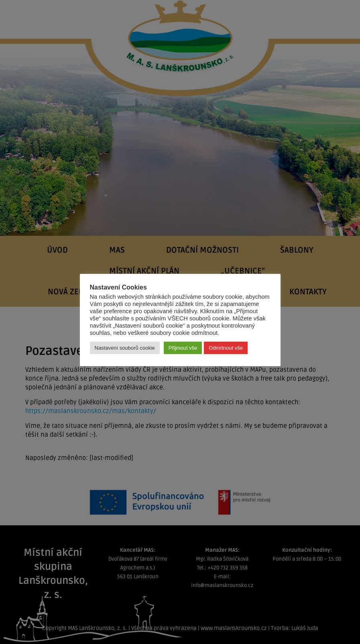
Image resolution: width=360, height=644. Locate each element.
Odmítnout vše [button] (226, 348)
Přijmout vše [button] (183, 348)
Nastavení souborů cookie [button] (125, 348)
